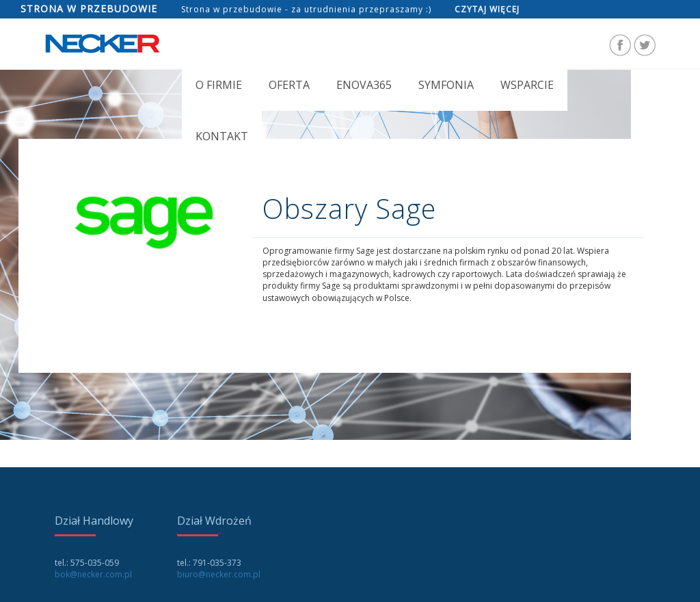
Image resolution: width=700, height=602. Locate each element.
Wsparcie (527, 85)
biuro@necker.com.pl (219, 574)
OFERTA (289, 85)
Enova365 (364, 85)
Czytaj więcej (487, 9)
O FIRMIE (219, 85)
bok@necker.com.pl (93, 574)
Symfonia (446, 85)
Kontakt (222, 136)
